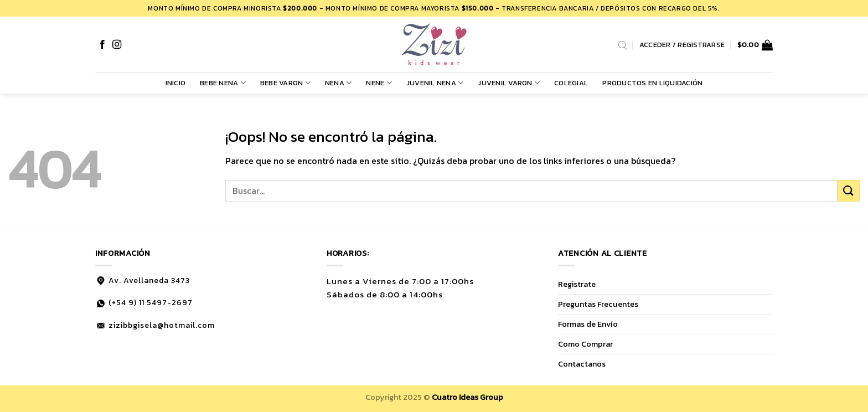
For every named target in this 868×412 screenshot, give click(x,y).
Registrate (577, 284)
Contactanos (582, 364)
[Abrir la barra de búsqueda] (623, 45)
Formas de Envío (588, 324)
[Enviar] (849, 191)
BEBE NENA (223, 83)
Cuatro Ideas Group (467, 397)
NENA (338, 83)
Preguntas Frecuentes (598, 304)
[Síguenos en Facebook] (102, 45)
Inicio (176, 83)
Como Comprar (585, 344)
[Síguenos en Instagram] (117, 45)
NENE (379, 83)
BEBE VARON (285, 83)
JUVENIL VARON (509, 83)
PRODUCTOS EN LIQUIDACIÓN (652, 83)
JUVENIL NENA (435, 83)
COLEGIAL (571, 83)
